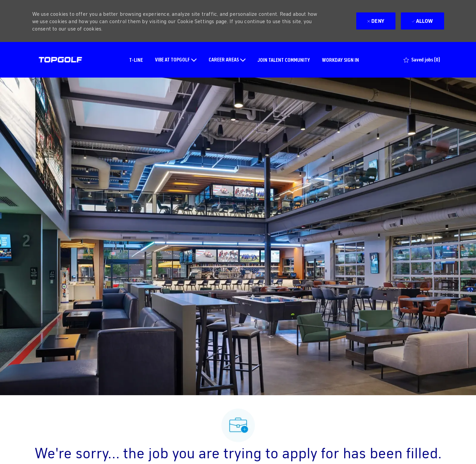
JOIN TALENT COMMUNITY (284, 60)
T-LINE (136, 60)
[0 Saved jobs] (422, 60)
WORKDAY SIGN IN (340, 60)
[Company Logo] (60, 60)
